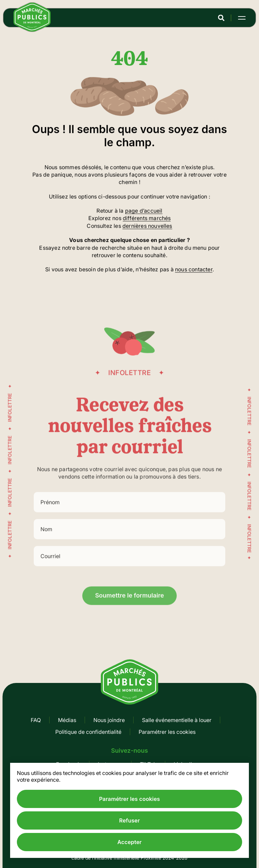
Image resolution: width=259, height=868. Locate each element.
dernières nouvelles (147, 227)
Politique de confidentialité (88, 732)
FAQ (36, 720)
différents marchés (147, 219)
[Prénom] (129, 514)
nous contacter (194, 270)
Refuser (129, 820)
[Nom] (129, 541)
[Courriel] (129, 568)
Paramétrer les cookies (167, 732)
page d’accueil (144, 211)
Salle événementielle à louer (177, 720)
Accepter (129, 842)
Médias (67, 720)
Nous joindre (109, 720)
